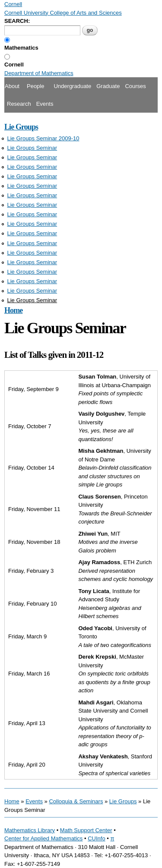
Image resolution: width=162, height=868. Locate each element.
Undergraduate (72, 86)
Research (19, 104)
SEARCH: (17, 21)
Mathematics (21, 48)
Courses (135, 86)
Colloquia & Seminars (76, 801)
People (35, 86)
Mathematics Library (30, 830)
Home (13, 310)
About (12, 86)
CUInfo (96, 838)
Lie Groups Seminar (32, 148)
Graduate (108, 86)
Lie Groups (21, 127)
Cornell (14, 65)
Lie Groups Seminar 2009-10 (43, 138)
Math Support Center (86, 830)
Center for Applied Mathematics (43, 838)
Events (45, 104)
